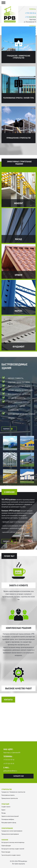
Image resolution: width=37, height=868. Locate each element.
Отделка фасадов (6, 846)
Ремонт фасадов (6, 852)
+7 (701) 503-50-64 (31, 13)
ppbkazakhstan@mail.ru (10, 771)
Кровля (3, 810)
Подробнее (6, 429)
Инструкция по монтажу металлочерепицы (13, 843)
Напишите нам (19, 776)
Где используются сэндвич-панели (11, 855)
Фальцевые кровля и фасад (9, 823)
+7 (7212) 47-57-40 (9, 760)
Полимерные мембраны (8, 820)
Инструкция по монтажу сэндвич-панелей (13, 849)
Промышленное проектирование (10, 834)
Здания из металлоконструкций (10, 816)
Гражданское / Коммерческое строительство (13, 792)
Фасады (4, 813)
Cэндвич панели (6, 807)
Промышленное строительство (10, 798)
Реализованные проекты (8, 795)
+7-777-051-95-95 (9, 764)
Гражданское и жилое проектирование (12, 831)
